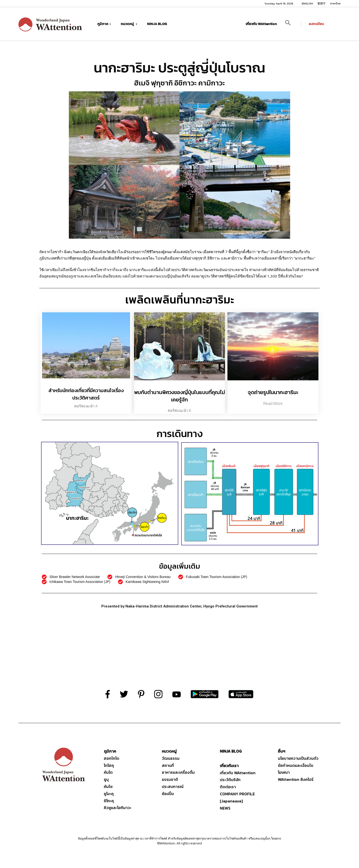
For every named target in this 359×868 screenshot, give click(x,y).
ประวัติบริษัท (230, 780)
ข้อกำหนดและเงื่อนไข (296, 765)
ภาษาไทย (335, 3)
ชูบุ (106, 779)
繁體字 (322, 3)
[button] (292, 24)
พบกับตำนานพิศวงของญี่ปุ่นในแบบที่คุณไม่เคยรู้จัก (179, 396)
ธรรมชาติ (170, 779)
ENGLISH (307, 3)
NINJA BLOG (157, 24)
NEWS (225, 808)
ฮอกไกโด (112, 758)
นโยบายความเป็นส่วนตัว (298, 758)
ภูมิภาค (104, 24)
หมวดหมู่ (129, 24)
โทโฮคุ (109, 765)
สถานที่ (168, 765)
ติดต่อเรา (228, 787)
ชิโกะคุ (109, 801)
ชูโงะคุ (109, 794)
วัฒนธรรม (171, 758)
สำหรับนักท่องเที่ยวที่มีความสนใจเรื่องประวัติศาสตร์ (86, 394)
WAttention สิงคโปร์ (296, 779)
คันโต (108, 772)
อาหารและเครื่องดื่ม (178, 772)
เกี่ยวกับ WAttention (261, 24)
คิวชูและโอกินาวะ (118, 808)
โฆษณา (284, 772)
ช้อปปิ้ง (168, 794)
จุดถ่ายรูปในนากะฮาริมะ (273, 392)
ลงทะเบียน (316, 24)
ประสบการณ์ (173, 786)
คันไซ (108, 786)
